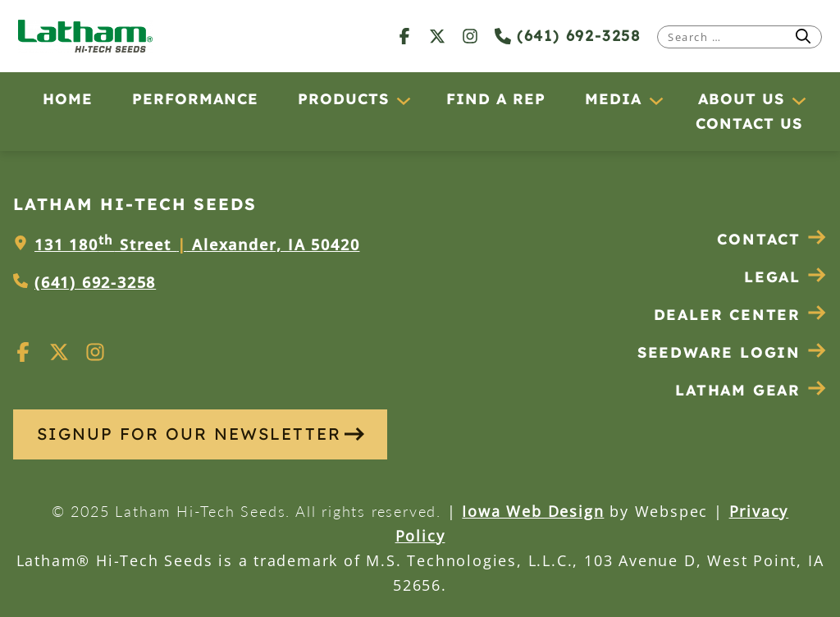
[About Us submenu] (798, 100)
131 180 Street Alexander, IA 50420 (197, 245)
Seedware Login (732, 352)
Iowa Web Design (533, 511)
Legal (785, 277)
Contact (772, 239)
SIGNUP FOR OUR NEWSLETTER (201, 434)
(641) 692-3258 (568, 36)
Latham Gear (738, 390)
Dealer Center (740, 315)
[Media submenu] (655, 100)
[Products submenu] (403, 100)
